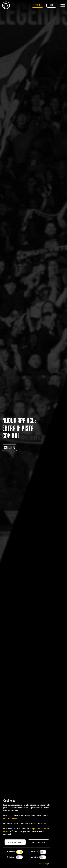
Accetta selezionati (39, 842)
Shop (51, 5)
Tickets (38, 5)
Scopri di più (10, 448)
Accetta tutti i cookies (15, 842)
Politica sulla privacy (11, 818)
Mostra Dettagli (44, 864)
